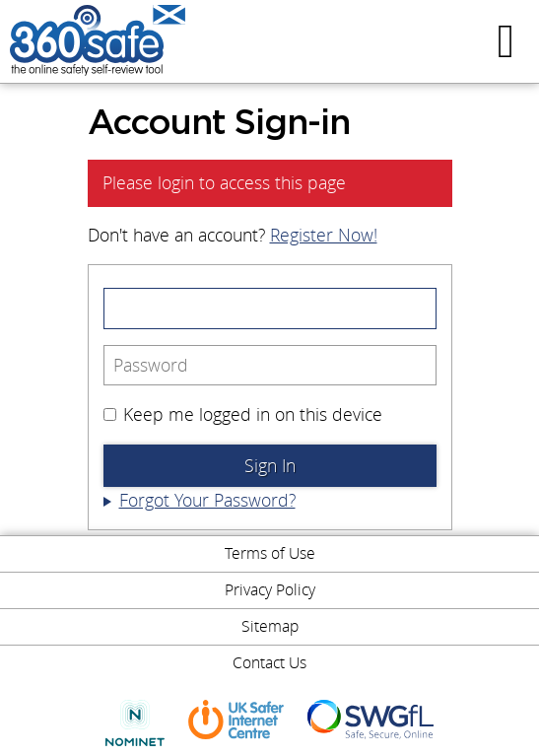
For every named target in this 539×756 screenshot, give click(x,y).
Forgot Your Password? (207, 500)
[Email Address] (270, 308)
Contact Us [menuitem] (269, 662)
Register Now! (324, 235)
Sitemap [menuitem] (270, 626)
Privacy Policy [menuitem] (270, 589)
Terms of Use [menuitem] (270, 553)
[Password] (270, 365)
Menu (508, 41)
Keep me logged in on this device (243, 414)
